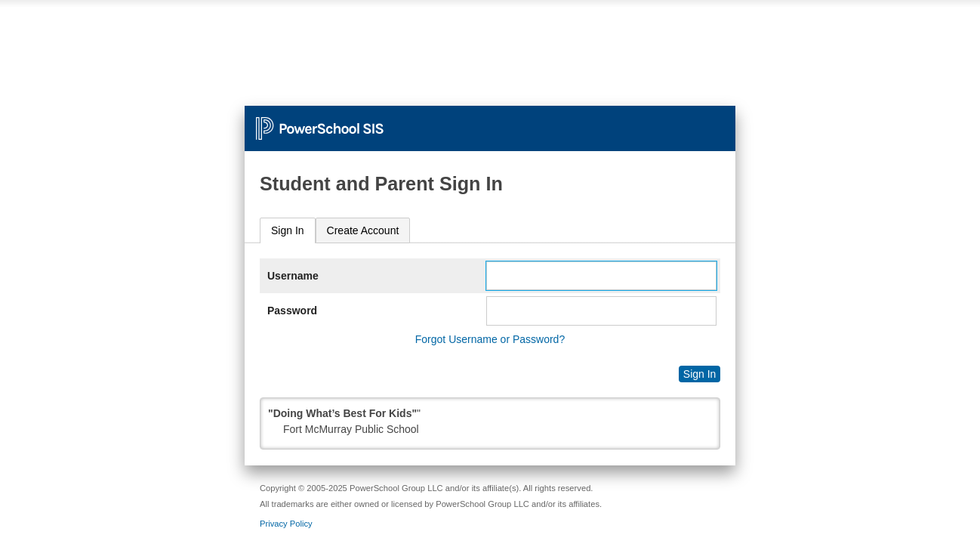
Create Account (363, 230)
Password (292, 311)
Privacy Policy (286, 524)
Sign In (288, 230)
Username (293, 276)
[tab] (288, 231)
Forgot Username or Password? (490, 339)
